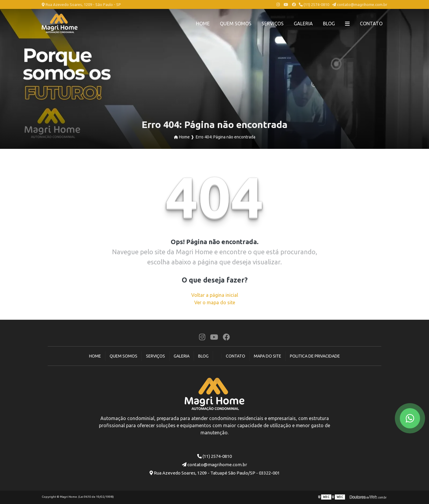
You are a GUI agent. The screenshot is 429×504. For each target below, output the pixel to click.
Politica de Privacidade (315, 356)
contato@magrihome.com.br (360, 4)
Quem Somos (236, 24)
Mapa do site (268, 356)
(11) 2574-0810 (314, 4)
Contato (371, 24)
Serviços (273, 24)
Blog (329, 24)
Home (203, 24)
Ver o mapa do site (215, 302)
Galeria (303, 24)
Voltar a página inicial (215, 295)
